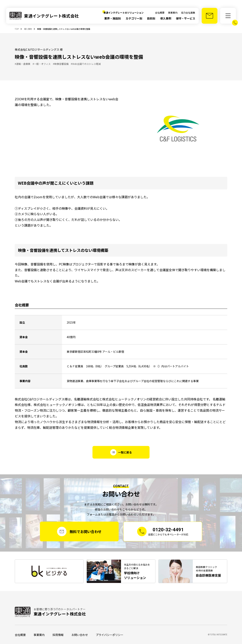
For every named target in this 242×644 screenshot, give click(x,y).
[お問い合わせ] (210, 16)
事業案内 (173, 13)
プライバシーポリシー (110, 635)
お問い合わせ (80, 635)
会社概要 (160, 13)
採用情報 (58, 635)
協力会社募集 (188, 13)
